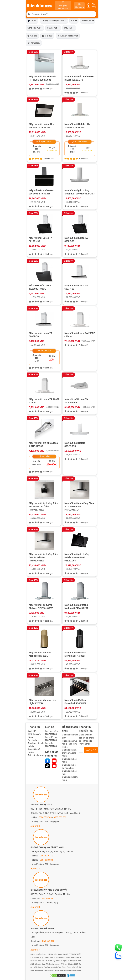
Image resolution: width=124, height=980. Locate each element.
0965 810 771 (46, 856)
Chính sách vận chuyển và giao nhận (69, 753)
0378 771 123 (48, 941)
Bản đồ (35, 826)
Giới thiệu (33, 731)
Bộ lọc (32, 21)
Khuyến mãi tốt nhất (68, 36)
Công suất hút (35, 28)
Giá (74, 21)
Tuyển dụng (34, 740)
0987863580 (51, 734)
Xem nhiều (34, 43)
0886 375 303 (45, 817)
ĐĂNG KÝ (91, 750)
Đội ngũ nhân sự (36, 755)
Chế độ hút (53, 28)
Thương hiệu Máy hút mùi (54, 21)
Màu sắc (69, 28)
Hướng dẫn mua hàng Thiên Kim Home (70, 744)
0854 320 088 (46, 860)
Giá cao (32, 36)
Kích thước (88, 21)
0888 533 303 (60, 817)
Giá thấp (47, 36)
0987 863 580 (47, 898)
